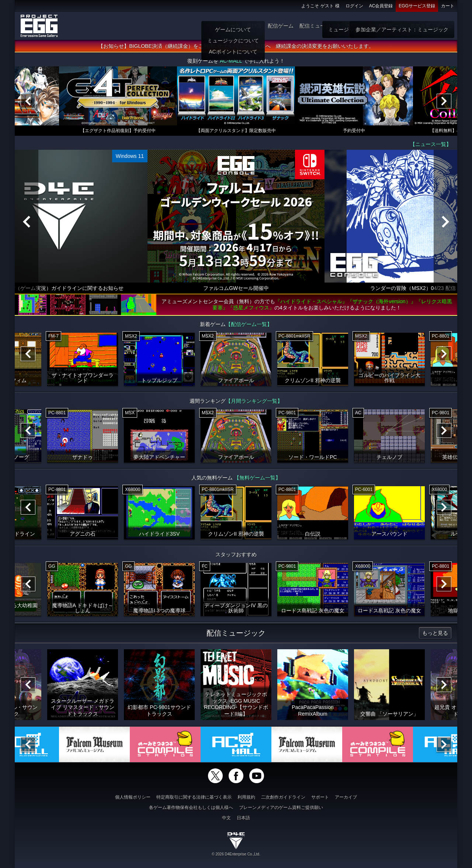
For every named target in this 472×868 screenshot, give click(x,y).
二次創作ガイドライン (283, 797)
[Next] (444, 101)
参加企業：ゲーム (431, 26)
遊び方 (254, 26)
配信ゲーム (281, 26)
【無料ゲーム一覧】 (257, 478)
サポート (320, 797)
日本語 (243, 818)
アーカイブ (346, 797)
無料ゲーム (391, 26)
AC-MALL (231, 61)
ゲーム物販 (360, 26)
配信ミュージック (320, 26)
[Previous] (28, 101)
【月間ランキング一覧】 (254, 401)
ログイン (354, 6)
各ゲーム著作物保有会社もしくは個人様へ (191, 808)
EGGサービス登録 (417, 6)
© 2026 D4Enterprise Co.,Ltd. (236, 854)
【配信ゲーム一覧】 (249, 324)
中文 (226, 818)
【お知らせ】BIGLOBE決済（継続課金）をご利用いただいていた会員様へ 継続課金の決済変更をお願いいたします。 (236, 46)
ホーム (233, 26)
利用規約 (246, 797)
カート (448, 6)
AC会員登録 (381, 6)
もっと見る (435, 633)
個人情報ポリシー (133, 797)
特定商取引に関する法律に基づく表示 (194, 797)
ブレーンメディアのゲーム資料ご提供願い (281, 808)
